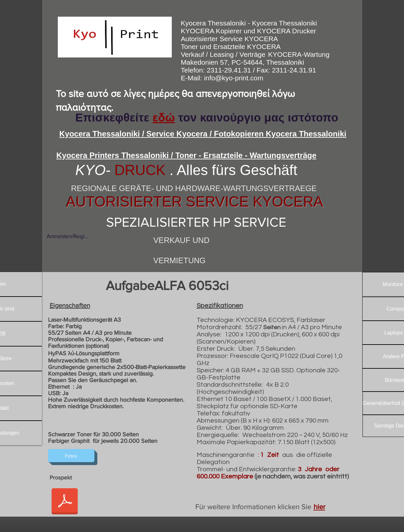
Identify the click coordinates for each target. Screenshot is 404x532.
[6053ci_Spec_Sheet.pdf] (65, 502)
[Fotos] (71, 456)
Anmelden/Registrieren (68, 236)
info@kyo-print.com (234, 78)
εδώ (164, 117)
